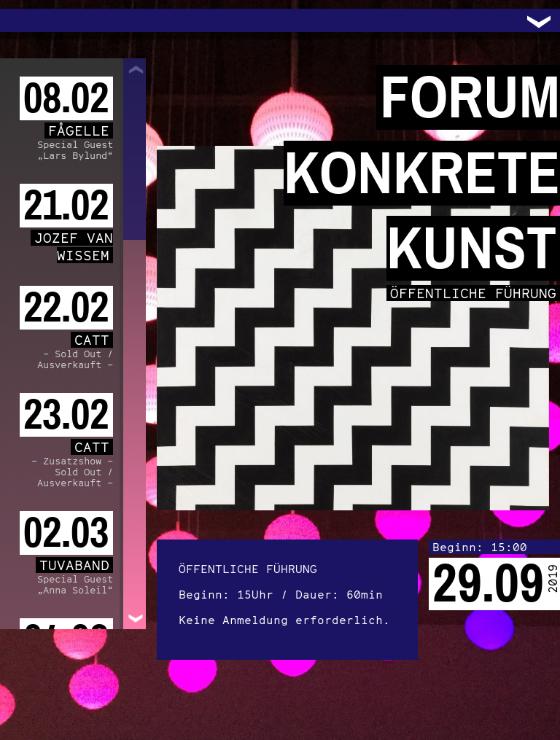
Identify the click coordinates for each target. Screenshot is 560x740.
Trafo (29, 20)
